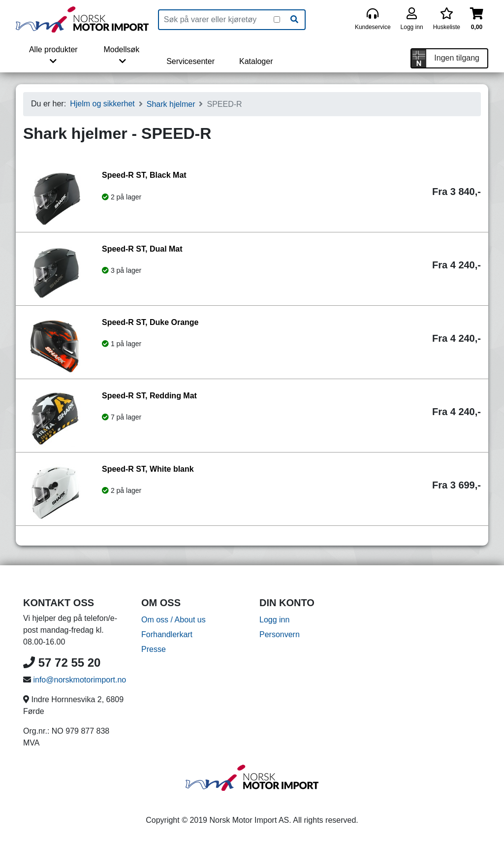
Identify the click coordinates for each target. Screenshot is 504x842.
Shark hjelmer (171, 104)
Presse (154, 649)
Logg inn (274, 620)
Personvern (280, 634)
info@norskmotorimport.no (79, 680)
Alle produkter (53, 55)
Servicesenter (190, 61)
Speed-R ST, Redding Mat (149, 396)
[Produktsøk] (216, 20)
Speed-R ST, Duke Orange (150, 322)
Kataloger (256, 61)
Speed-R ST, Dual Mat (142, 249)
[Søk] (294, 20)
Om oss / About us (173, 620)
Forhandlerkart (167, 634)
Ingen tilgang (457, 58)
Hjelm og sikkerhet (102, 104)
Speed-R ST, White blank (148, 469)
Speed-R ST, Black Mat (144, 175)
